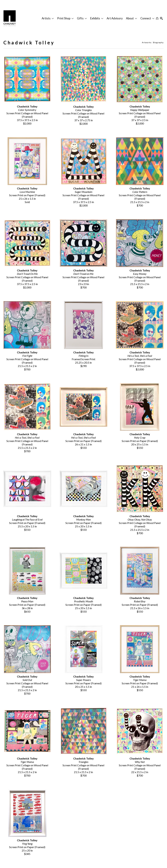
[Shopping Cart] (157, 18)
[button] (48, 18)
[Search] (161, 18)
